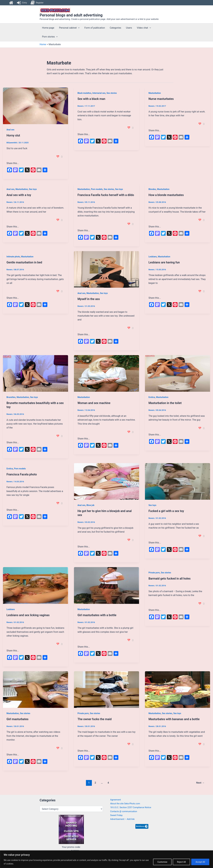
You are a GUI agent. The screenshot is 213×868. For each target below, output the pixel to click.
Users (129, 28)
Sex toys (33, 189)
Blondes (152, 189)
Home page (48, 28)
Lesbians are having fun (164, 262)
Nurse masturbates (161, 99)
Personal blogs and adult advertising (71, 15)
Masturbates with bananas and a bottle (174, 718)
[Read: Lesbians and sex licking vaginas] (35, 585)
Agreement (116, 800)
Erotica (152, 397)
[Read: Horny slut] (35, 106)
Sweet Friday (117, 815)
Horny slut (13, 135)
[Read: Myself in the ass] (106, 269)
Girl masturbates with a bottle (97, 614)
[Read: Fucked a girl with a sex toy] (177, 481)
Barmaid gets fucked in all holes (170, 578)
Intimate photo (13, 256)
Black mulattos (84, 93)
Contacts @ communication (125, 811)
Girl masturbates (18, 718)
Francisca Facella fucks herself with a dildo (106, 195)
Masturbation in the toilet (165, 403)
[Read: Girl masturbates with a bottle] (106, 585)
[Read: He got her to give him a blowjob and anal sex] (106, 481)
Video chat (143, 28)
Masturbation (155, 93)
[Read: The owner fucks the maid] (106, 688)
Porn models (97, 189)
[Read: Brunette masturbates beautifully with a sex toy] (35, 373)
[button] (78, 28)
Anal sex (10, 130)
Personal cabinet (69, 28)
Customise (162, 862)
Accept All (200, 862)
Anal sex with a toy (19, 195)
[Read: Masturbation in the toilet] (177, 373)
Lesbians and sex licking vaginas (28, 614)
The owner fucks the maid (95, 718)
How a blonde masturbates (166, 195)
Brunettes (11, 397)
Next (200, 781)
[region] (106, 859)
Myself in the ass (89, 299)
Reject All (181, 862)
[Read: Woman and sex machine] (106, 373)
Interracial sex (99, 93)
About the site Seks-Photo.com (126, 804)
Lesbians (153, 256)
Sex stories (112, 93)
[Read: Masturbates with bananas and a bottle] (177, 688)
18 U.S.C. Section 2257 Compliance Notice (132, 807)
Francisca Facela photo (22, 474)
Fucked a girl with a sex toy (166, 510)
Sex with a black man (91, 99)
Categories (115, 28)
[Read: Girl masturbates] (35, 688)
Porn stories (50, 37)
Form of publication (94, 28)
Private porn (154, 572)
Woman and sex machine (94, 403)
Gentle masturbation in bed (24, 262)
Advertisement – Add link (123, 819)
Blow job (91, 505)
